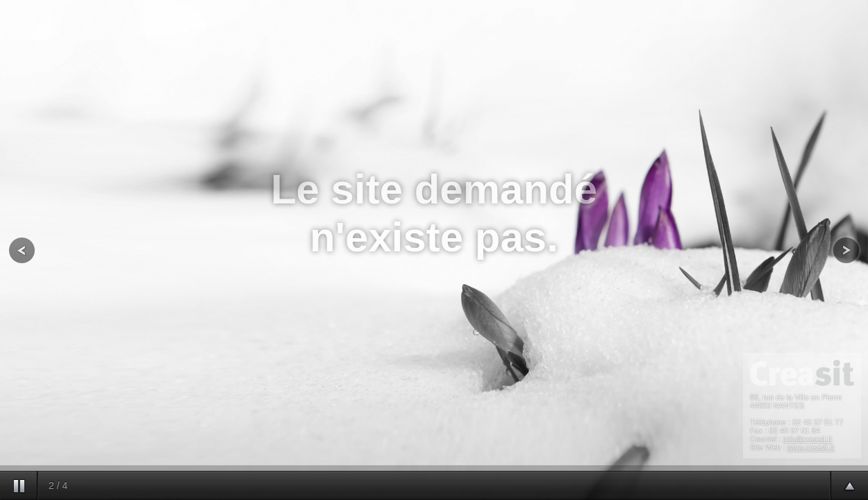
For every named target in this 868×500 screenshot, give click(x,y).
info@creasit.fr (808, 439)
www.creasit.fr (811, 447)
